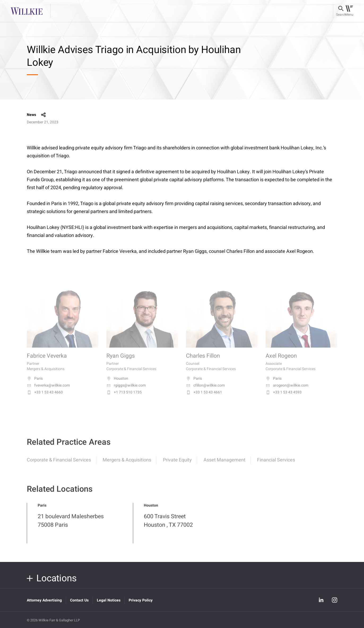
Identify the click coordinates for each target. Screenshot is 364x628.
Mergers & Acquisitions (127, 464)
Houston (117, 384)
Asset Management (224, 464)
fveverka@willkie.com (48, 391)
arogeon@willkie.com (287, 391)
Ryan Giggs (121, 361)
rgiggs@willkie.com (126, 391)
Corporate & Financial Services (59, 464)
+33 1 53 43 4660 (45, 398)
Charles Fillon (203, 361)
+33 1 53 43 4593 (284, 398)
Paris (35, 384)
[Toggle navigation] (349, 11)
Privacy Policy (141, 600)
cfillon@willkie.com (205, 391)
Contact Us (79, 600)
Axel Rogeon (281, 361)
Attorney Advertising (44, 600)
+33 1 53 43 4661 (204, 398)
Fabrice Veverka (47, 361)
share (44, 115)
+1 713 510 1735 (124, 398)
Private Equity (177, 464)
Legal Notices (109, 600)
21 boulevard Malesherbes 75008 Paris (71, 525)
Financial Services (276, 464)
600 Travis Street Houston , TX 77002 (168, 525)
